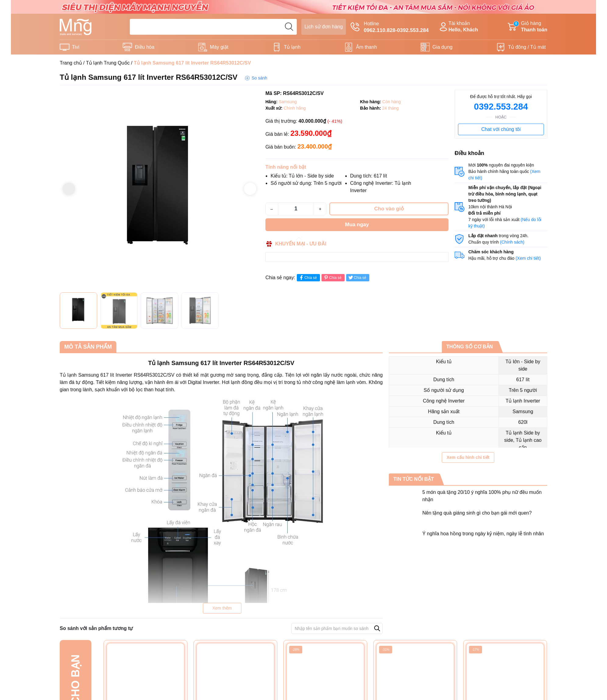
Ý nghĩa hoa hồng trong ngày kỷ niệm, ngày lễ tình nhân (483, 534)
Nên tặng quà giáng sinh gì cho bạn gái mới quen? (477, 513)
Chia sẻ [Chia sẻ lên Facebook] (308, 278)
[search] (289, 27)
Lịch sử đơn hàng (324, 27)
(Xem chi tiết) (528, 258)
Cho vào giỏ (389, 209)
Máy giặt (219, 47)
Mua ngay (357, 225)
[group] (160, 190)
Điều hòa (144, 47)
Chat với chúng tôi (501, 129)
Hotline (390, 27)
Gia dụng (442, 47)
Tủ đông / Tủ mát (527, 47)
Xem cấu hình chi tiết (468, 457)
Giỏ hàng (527, 27)
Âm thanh (366, 47)
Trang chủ (71, 63)
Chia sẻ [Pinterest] (332, 278)
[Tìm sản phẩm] (213, 27)
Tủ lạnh (292, 47)
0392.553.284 (501, 107)
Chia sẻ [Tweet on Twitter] (357, 278)
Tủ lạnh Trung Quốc (108, 63)
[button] (250, 189)
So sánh (259, 78)
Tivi (76, 47)
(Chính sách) (512, 242)
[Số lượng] (296, 209)
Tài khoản (458, 27)
